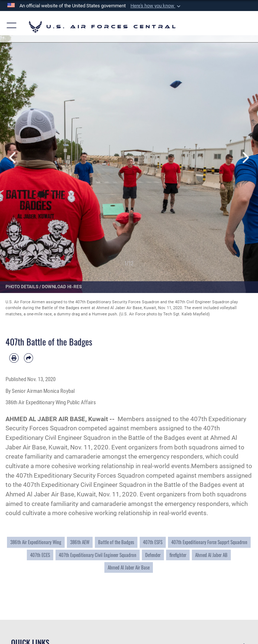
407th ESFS (153, 542)
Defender (153, 555)
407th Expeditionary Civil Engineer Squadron (98, 555)
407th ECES (40, 555)
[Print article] (14, 358)
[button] (156, 6)
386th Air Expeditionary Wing (36, 542)
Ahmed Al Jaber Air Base (129, 567)
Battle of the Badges (116, 542)
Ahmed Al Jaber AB (211, 555)
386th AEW (80, 542)
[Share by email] (29, 358)
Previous (13, 158)
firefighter (178, 555)
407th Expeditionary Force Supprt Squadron (209, 542)
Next (245, 158)
